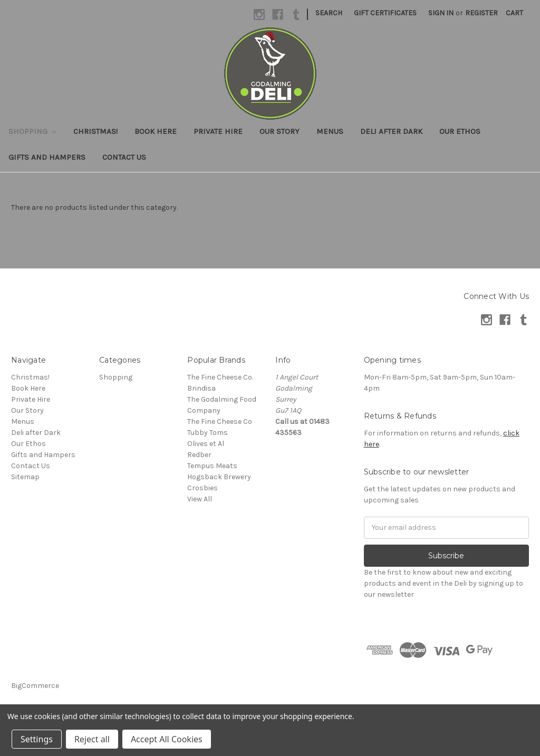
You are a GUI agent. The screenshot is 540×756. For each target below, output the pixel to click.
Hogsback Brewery (219, 477)
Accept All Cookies (167, 739)
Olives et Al (206, 444)
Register (481, 13)
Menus (330, 131)
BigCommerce (35, 686)
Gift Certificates (385, 13)
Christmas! (95, 131)
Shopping (32, 131)
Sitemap (25, 477)
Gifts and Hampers (47, 157)
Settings (37, 739)
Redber (199, 455)
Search (329, 13)
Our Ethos (460, 131)
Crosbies (202, 488)
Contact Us (124, 157)
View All (200, 499)
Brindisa (201, 388)
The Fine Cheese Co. (220, 377)
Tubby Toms (208, 433)
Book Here (156, 131)
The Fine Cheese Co (220, 421)
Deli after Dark (391, 131)
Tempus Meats (212, 466)
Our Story (279, 131)
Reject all (92, 739)
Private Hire (218, 131)
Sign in (441, 13)
